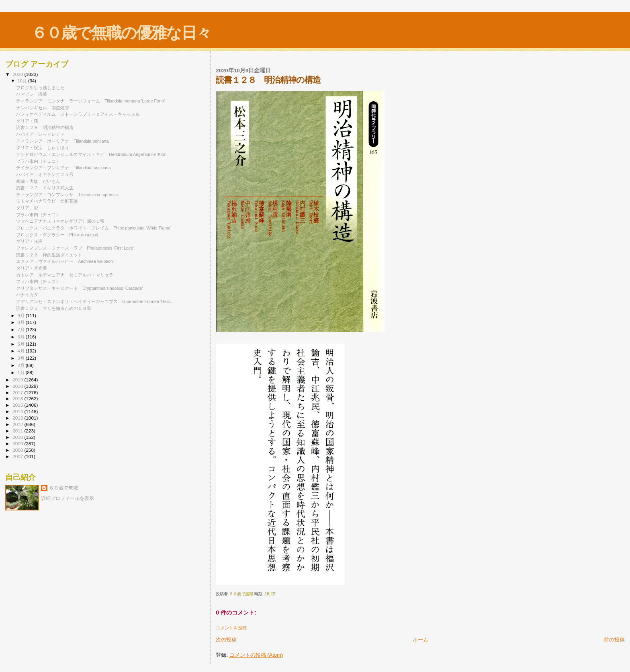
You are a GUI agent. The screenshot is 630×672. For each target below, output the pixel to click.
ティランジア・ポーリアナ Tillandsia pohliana (62, 141)
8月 (22, 322)
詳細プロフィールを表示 (67, 498)
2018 (18, 386)
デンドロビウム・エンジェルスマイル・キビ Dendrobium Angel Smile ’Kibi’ (91, 154)
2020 (18, 74)
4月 (22, 351)
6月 (22, 337)
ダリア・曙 (27, 121)
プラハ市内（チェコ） (38, 161)
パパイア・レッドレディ (40, 134)
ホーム (420, 640)
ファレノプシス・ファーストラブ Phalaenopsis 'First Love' (75, 248)
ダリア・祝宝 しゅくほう (43, 148)
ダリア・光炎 (32, 241)
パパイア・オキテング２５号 (45, 174)
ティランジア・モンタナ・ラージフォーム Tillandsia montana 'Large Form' (90, 101)
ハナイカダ (27, 295)
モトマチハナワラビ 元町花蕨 (47, 201)
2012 (18, 424)
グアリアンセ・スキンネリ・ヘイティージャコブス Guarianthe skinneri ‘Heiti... (95, 301)
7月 (22, 330)
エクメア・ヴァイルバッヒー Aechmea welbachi (65, 261)
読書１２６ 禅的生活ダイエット (49, 255)
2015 (18, 405)
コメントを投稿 (231, 628)
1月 (22, 373)
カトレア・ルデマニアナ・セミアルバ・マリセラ (67, 275)
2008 (18, 450)
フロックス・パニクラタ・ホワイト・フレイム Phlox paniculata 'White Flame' (94, 228)
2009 (18, 444)
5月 (22, 344)
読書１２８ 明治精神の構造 (45, 127)
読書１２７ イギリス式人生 (45, 188)
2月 (22, 365)
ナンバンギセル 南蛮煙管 (43, 108)
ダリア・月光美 (34, 268)
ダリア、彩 (27, 208)
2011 (18, 431)
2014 (18, 411)
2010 (18, 437)
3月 (22, 358)
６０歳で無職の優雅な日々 (121, 33)
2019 (18, 380)
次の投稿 (226, 640)
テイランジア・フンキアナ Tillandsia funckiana (63, 168)
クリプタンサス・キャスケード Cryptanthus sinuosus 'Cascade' (79, 288)
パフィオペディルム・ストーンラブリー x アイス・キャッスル (78, 114)
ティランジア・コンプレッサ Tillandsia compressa (67, 195)
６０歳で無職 (63, 488)
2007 (18, 456)
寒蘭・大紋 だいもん (38, 181)
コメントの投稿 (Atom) (256, 655)
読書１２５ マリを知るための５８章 (54, 308)
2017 (18, 392)
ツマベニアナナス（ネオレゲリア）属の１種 (60, 221)
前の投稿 (614, 640)
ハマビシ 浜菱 (32, 94)
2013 (18, 418)
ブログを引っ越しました (40, 88)
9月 (22, 316)
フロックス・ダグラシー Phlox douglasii (57, 235)
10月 (23, 81)
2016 (18, 398)
